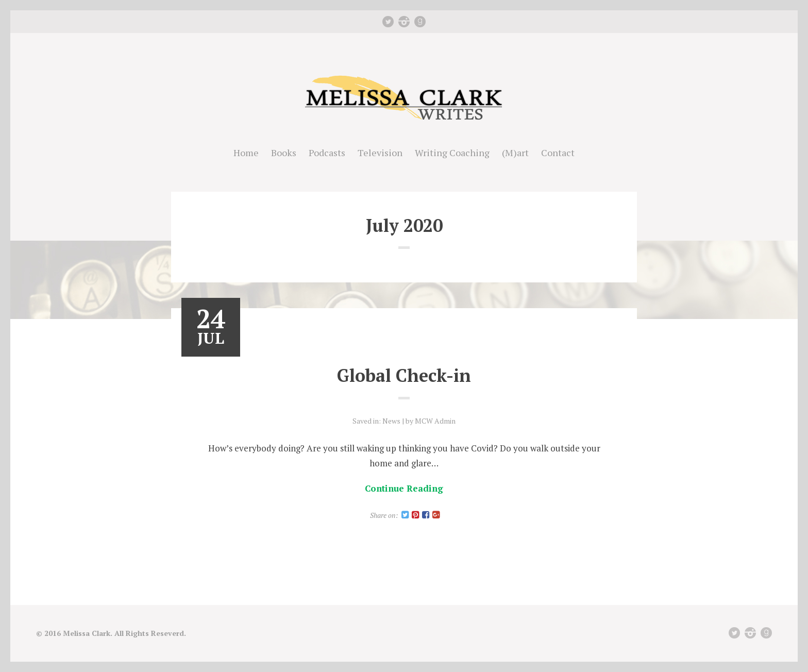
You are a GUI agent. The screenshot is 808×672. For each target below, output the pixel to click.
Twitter (388, 22)
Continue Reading (404, 488)
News (391, 421)
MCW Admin (435, 421)
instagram (404, 22)
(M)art (515, 153)
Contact (558, 153)
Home (246, 153)
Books (284, 153)
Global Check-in (404, 375)
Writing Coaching (452, 153)
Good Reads (420, 22)
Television (380, 153)
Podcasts (327, 153)
